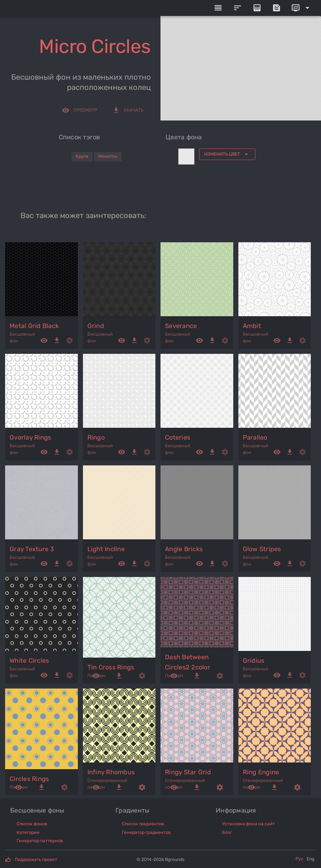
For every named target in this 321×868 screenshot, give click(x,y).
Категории (28, 832)
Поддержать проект (36, 860)
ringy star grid (188, 772)
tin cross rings (111, 667)
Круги (82, 156)
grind (96, 326)
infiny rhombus (111, 772)
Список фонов (32, 824)
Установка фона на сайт (248, 824)
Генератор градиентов (146, 832)
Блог (227, 832)
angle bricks (184, 549)
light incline (106, 549)
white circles (29, 660)
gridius (254, 660)
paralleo (255, 437)
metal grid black (34, 326)
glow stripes (262, 549)
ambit (252, 326)
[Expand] (302, 8)
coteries (178, 437)
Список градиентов (143, 824)
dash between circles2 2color (188, 662)
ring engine (261, 772)
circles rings (29, 779)
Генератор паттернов (40, 841)
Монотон (108, 156)
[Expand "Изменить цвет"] (227, 154)
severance (181, 326)
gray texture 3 (32, 549)
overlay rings (30, 437)
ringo (96, 437)
